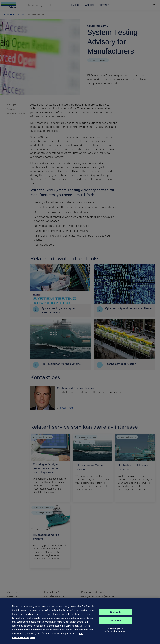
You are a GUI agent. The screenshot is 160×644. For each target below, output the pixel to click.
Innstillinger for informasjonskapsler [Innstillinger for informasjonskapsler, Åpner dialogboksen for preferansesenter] (116, 633)
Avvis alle (116, 623)
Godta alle (116, 615)
